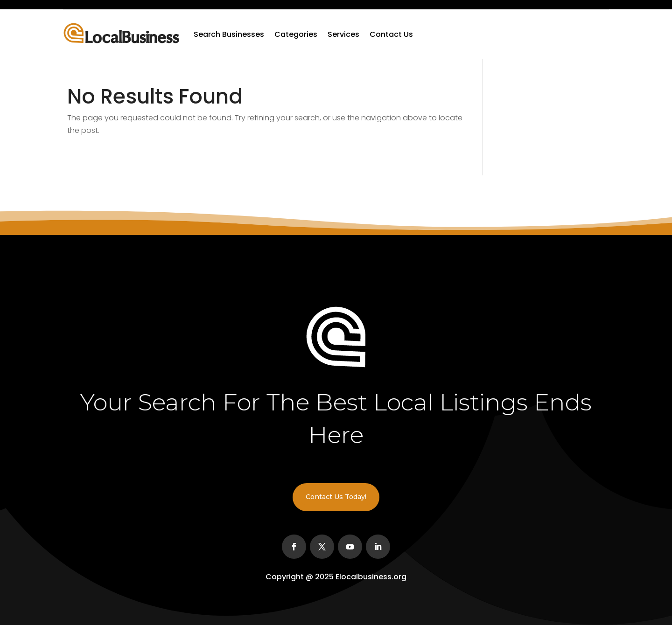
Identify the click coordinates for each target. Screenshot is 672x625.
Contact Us (391, 34)
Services (343, 34)
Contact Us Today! (336, 497)
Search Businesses (229, 34)
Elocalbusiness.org (371, 577)
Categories (296, 34)
